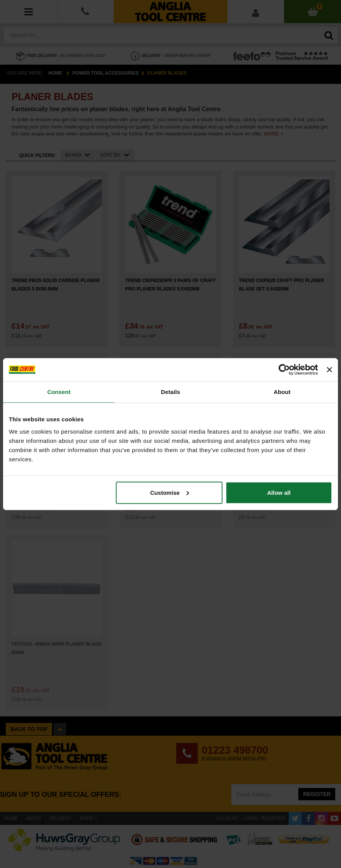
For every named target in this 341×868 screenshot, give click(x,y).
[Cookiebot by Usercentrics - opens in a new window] (284, 370)
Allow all (279, 492)
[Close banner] (329, 370)
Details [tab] (170, 392)
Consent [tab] (59, 392)
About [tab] (282, 392)
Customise (170, 492)
